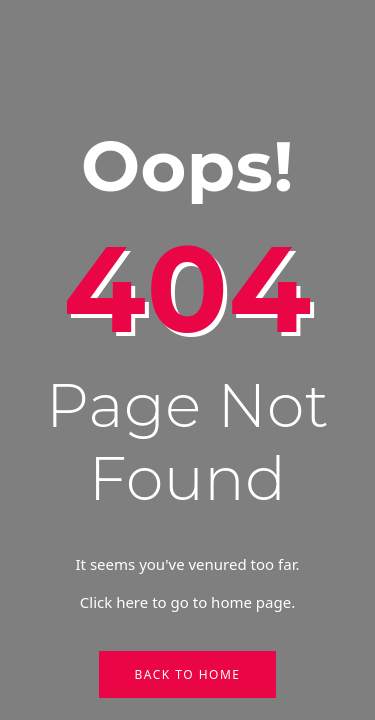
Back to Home (187, 674)
